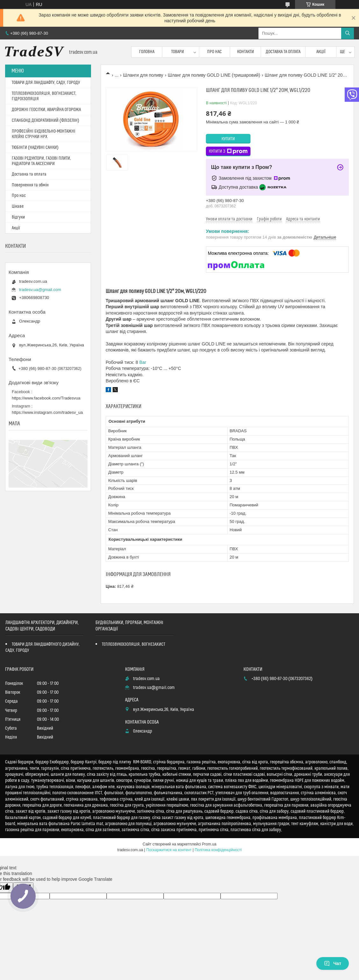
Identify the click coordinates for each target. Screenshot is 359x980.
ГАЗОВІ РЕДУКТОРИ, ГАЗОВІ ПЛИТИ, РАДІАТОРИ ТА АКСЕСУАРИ (41, 161)
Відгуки (18, 217)
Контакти (246, 52)
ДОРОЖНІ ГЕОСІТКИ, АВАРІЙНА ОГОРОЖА (46, 110)
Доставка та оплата (283, 52)
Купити (228, 139)
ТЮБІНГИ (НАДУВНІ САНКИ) (35, 148)
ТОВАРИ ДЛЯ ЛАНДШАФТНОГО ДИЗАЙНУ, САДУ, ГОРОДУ (42, 647)
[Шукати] (348, 33)
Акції (321, 52)
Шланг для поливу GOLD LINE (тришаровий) (214, 75)
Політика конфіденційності (218, 850)
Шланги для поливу (143, 75)
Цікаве (18, 206)
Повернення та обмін (30, 185)
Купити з (228, 151)
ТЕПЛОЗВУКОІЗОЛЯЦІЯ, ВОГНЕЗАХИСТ (134, 644)
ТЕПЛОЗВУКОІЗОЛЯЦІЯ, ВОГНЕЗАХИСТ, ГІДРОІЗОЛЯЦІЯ (44, 96)
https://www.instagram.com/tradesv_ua (47, 412)
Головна (147, 52)
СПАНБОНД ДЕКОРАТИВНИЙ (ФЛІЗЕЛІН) (46, 121)
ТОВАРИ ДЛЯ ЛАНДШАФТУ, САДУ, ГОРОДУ (46, 83)
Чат (333, 963)
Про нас (215, 52)
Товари (178, 52)
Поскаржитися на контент (169, 850)
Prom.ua (209, 844)
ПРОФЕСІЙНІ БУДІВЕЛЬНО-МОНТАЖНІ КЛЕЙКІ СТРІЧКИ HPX (44, 134)
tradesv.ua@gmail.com (40, 290)
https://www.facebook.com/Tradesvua (46, 398)
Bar (143, 362)
